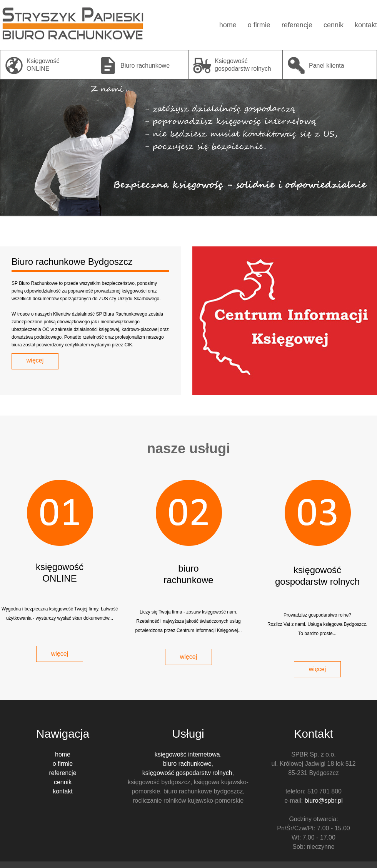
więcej (35, 360)
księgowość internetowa (187, 754)
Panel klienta (327, 66)
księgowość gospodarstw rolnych (187, 773)
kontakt (366, 25)
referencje (297, 25)
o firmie (259, 25)
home (228, 25)
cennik (334, 25)
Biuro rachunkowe (145, 66)
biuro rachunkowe (187, 764)
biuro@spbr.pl (324, 801)
